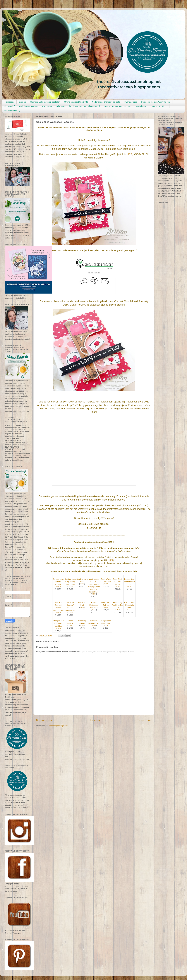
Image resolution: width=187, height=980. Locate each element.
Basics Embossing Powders (94, 605)
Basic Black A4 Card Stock (118, 582)
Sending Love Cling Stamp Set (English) (70, 582)
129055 (106, 607)
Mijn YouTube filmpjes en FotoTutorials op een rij (78, 106)
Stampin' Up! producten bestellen (45, 102)
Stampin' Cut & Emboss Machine (58, 623)
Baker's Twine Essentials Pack (130, 605)
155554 (94, 610)
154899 (58, 612)
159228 (106, 584)
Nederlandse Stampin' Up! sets (106, 102)
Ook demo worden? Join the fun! (156, 102)
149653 (58, 628)
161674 (70, 612)
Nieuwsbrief (9, 106)
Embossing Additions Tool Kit (118, 605)
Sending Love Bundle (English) (58, 582)
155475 (129, 610)
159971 (118, 610)
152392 (70, 626)
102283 (82, 607)
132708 (129, 586)
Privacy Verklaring (12, 110)
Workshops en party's (28, 106)
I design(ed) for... (160, 106)
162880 (58, 586)
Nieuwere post (44, 720)
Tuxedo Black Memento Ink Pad (130, 582)
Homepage (10, 102)
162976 (94, 594)
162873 (70, 586)
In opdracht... (142, 106)
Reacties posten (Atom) (58, 726)
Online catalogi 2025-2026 (76, 102)
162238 (82, 626)
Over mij (22, 102)
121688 (118, 586)
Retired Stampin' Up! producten (118, 106)
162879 (82, 584)
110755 (106, 626)
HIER (129, 154)
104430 (94, 626)
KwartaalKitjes (130, 102)
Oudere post (145, 720)
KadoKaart (47, 106)
